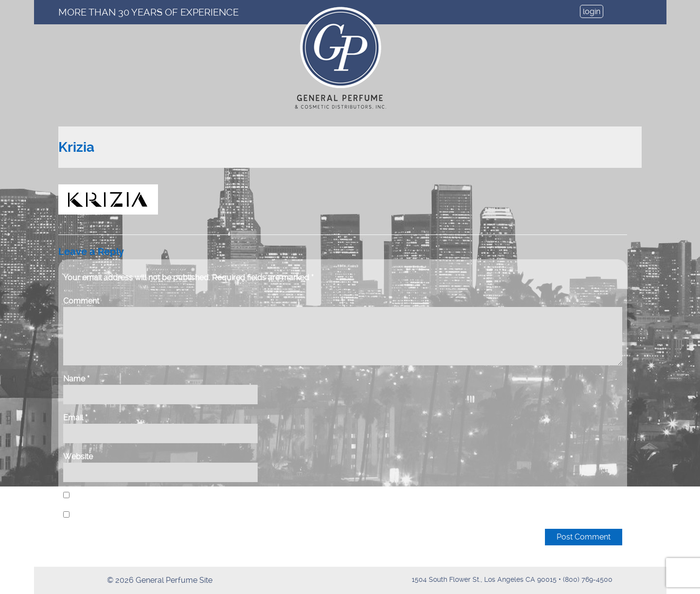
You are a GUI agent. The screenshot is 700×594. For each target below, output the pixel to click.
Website (78, 457)
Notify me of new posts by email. (131, 515)
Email (75, 418)
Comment (81, 301)
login (592, 11)
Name (76, 379)
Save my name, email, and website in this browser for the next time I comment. (209, 495)
